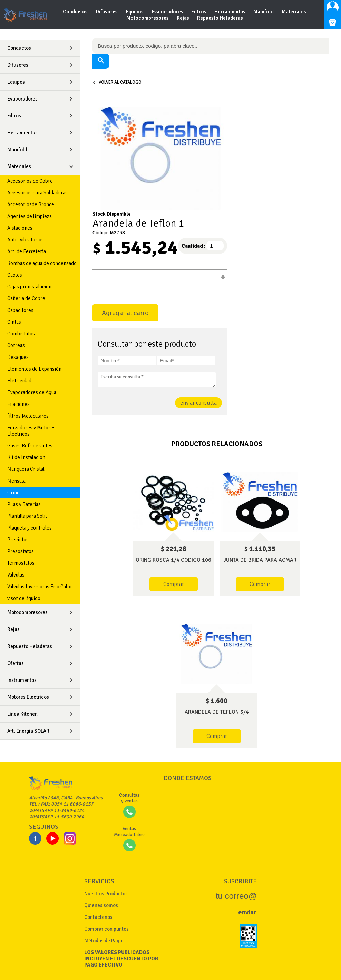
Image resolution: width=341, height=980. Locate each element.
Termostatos (21, 563)
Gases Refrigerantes (30, 446)
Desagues (18, 357)
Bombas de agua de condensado (42, 263)
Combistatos (21, 334)
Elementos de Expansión (34, 369)
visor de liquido (24, 598)
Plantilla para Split (27, 516)
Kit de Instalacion (26, 457)
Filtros (199, 12)
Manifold (264, 12)
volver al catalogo (117, 82)
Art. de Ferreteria (27, 251)
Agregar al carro (125, 313)
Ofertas (16, 663)
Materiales (294, 12)
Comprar (174, 584)
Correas (16, 345)
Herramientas (230, 12)
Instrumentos (22, 680)
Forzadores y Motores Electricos (31, 431)
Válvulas (16, 575)
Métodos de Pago (103, 941)
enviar (247, 912)
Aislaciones (20, 228)
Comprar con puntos (106, 929)
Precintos (18, 540)
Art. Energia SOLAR (28, 731)
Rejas (183, 18)
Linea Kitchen (22, 714)
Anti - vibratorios (26, 240)
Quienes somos (101, 905)
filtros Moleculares (28, 416)
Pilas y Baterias (24, 504)
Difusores (107, 12)
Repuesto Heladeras (220, 18)
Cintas (14, 322)
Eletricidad (19, 381)
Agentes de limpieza (30, 216)
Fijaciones (18, 404)
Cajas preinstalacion (29, 287)
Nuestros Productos (106, 894)
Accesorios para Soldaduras (37, 193)
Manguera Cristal (26, 469)
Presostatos (21, 551)
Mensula (16, 481)
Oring (13, 493)
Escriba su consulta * (157, 380)
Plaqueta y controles (30, 528)
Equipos (135, 12)
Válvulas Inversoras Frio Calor (40, 587)
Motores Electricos (28, 697)
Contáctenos (98, 917)
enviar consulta (198, 403)
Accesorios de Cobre (30, 181)
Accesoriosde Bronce (31, 204)
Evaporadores (168, 12)
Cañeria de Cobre (26, 298)
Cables (15, 275)
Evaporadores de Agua (32, 392)
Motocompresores (148, 18)
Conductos (76, 12)
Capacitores (20, 310)
